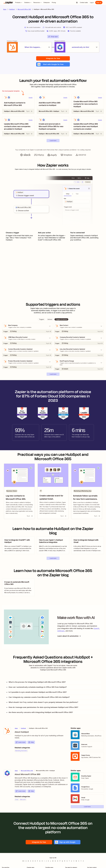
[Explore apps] (77, 3)
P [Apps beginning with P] (60, 861)
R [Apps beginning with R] (65, 861)
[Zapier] (8, 3)
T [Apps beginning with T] (69, 861)
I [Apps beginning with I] (44, 861)
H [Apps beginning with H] (42, 861)
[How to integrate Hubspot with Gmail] (88, 545)
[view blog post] (18, 545)
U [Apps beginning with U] (72, 861)
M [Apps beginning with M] (53, 861)
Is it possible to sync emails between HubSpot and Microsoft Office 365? (36, 692)
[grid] (19, 192)
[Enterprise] (47, 3)
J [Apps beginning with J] (46, 861)
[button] (53, 64)
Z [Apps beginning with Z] (83, 861)
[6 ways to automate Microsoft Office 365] (18, 587)
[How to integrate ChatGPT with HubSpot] (18, 545)
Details (31, 98)
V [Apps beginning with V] (74, 861)
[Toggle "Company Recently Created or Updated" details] (79, 338)
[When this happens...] (29, 47)
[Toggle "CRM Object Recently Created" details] (27, 338)
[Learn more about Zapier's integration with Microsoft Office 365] (7, 773)
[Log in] (92, 3)
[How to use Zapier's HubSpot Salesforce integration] (53, 545)
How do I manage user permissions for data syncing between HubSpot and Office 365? (42, 707)
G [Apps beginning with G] (40, 861)
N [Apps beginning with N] (55, 861)
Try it (29, 111)
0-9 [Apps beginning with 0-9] (23, 861)
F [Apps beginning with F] (38, 861)
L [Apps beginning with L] (51, 861)
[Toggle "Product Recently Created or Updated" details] (27, 362)
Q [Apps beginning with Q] (62, 861)
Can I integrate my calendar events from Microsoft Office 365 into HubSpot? (38, 697)
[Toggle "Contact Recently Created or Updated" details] (27, 350)
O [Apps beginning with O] (58, 861)
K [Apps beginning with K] (48, 861)
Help (31, 742)
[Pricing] (54, 3)
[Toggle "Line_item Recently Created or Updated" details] (79, 350)
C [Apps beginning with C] (31, 861)
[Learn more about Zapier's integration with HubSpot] (7, 731)
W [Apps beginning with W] (76, 861)
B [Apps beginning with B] (28, 861)
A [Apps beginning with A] (26, 861)
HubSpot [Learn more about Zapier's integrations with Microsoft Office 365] (23, 728)
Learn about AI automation (69, 636)
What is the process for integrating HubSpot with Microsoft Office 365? (36, 682)
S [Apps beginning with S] (67, 861)
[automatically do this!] (77, 47)
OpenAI (96, 628)
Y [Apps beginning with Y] (81, 861)
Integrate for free (53, 58)
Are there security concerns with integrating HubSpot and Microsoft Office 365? (39, 712)
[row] (19, 192)
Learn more (21, 742)
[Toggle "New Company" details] (27, 326)
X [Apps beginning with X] (79, 861)
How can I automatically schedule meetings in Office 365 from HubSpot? (36, 687)
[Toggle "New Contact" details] (79, 326)
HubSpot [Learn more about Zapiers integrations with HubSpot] (12, 9)
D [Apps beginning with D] (33, 861)
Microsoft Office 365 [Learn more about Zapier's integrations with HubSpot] (27, 771)
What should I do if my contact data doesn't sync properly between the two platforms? (42, 702)
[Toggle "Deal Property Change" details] (79, 363)
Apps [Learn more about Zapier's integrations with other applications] (5, 9)
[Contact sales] (84, 3)
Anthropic (61, 631)
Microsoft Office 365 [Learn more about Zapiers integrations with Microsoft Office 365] (24, 9)
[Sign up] (99, 3)
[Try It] (27, 331)
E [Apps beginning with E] (35, 861)
